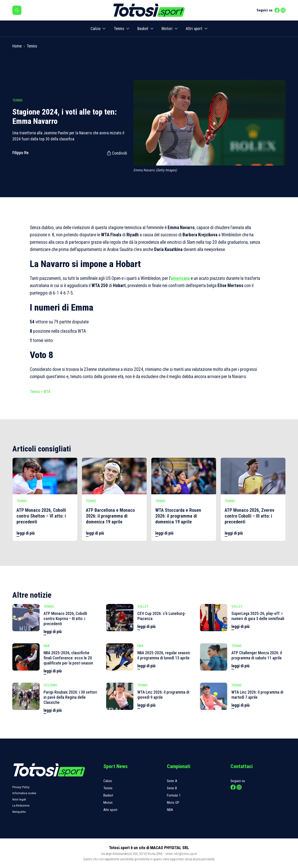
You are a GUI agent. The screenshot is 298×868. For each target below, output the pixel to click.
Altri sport (194, 29)
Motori (167, 29)
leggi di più (26, 533)
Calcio (96, 29)
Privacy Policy (21, 787)
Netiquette (19, 812)
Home (17, 46)
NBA (170, 810)
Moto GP (173, 803)
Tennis (119, 29)
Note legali (19, 799)
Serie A (172, 781)
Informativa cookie (24, 793)
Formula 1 (174, 795)
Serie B (172, 788)
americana (180, 278)
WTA (47, 392)
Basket (143, 29)
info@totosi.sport (185, 854)
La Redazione (21, 805)
